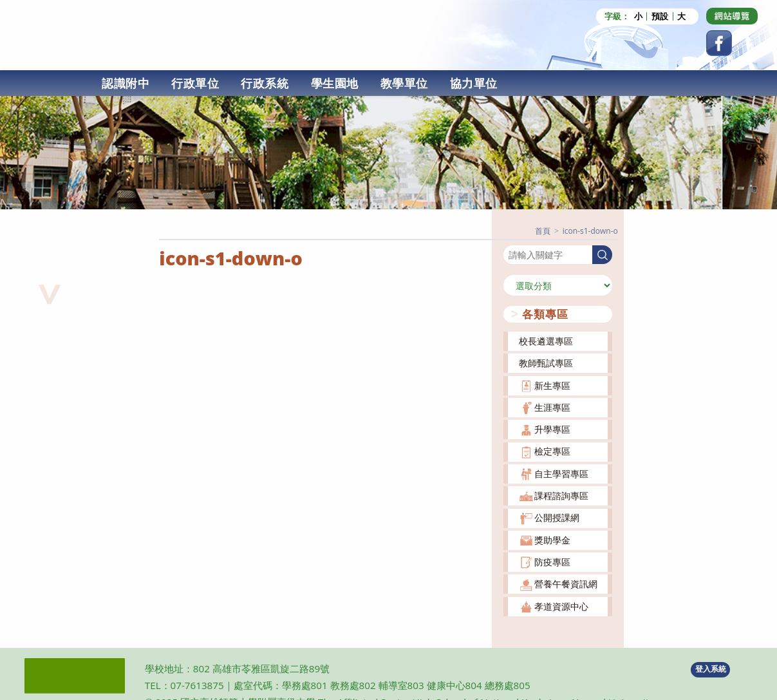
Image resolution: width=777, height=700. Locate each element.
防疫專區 (552, 562)
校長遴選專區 (546, 341)
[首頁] (543, 231)
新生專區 (552, 385)
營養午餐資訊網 (566, 584)
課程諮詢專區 (561, 496)
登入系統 (711, 669)
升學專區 (552, 429)
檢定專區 (552, 451)
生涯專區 (552, 407)
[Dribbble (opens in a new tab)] (732, 16)
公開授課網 (557, 517)
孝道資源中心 (561, 606)
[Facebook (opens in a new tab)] (719, 43)
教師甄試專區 (546, 363)
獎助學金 (552, 540)
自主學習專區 (561, 474)
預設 (660, 16)
